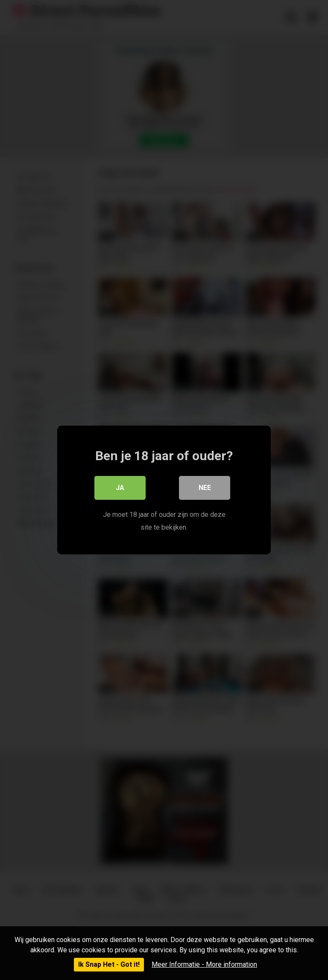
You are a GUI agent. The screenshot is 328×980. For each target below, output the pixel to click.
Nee (205, 488)
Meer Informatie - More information (204, 964)
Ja (120, 488)
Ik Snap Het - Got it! (109, 964)
